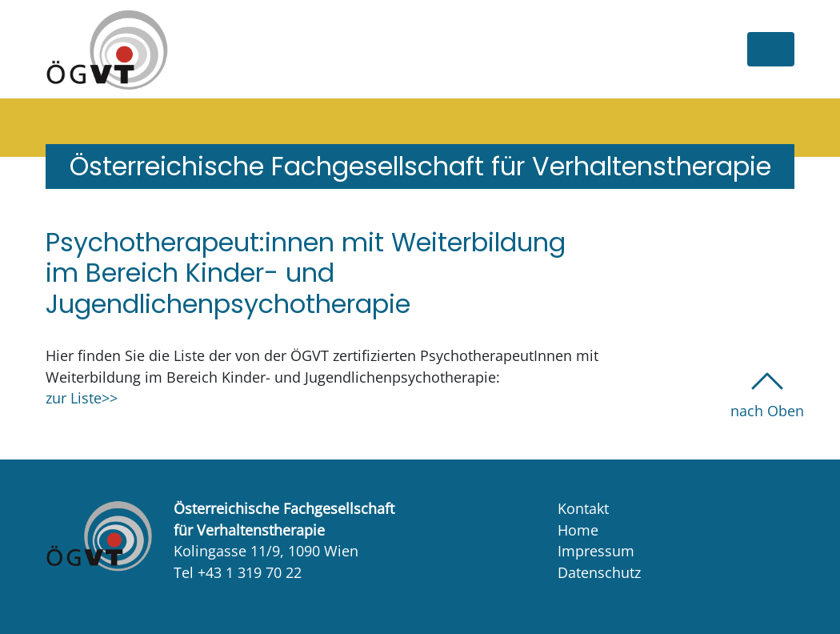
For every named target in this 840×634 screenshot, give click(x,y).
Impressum (596, 551)
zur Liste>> (82, 398)
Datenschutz (599, 572)
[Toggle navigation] (771, 49)
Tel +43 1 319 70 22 (238, 572)
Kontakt (583, 508)
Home (578, 530)
